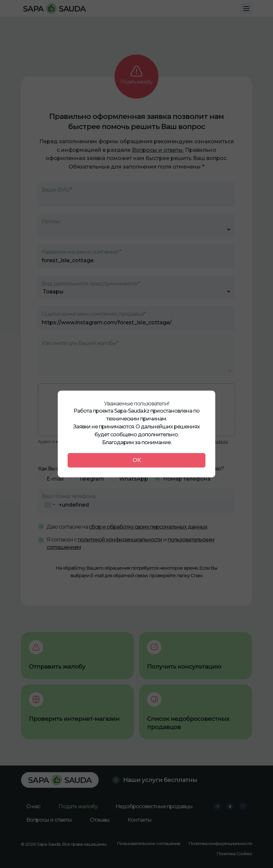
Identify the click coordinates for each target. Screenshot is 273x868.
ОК (137, 460)
